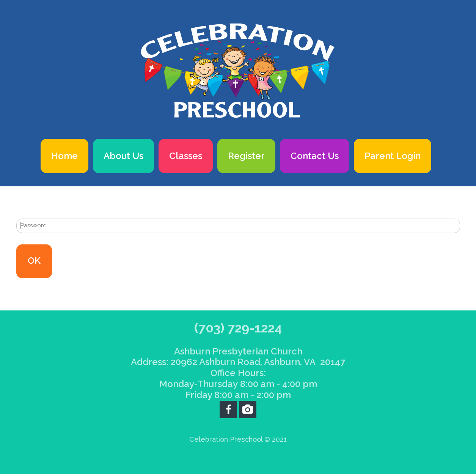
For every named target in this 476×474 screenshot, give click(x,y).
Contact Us (315, 156)
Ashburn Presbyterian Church (238, 351)
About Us (123, 156)
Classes (186, 156)
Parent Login (393, 156)
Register (246, 156)
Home (64, 156)
